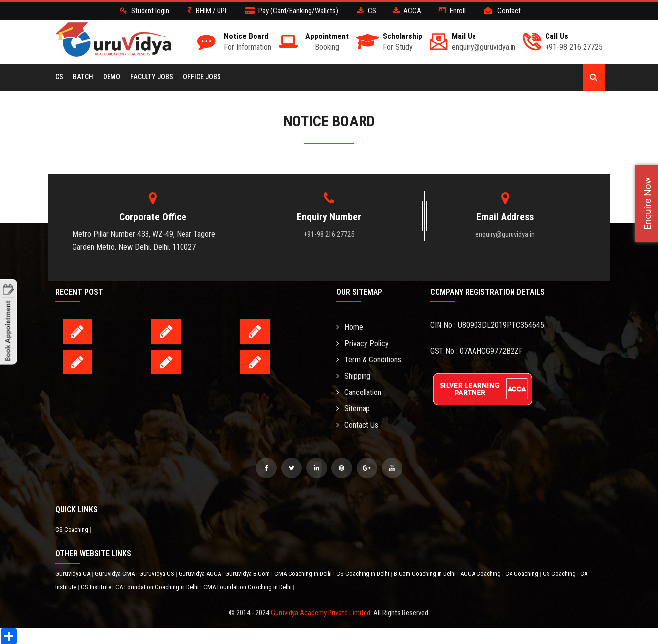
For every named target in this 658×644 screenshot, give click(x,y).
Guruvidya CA (73, 574)
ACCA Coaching (481, 574)
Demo (112, 77)
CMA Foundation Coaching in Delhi (248, 587)
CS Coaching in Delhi (364, 574)
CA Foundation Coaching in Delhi (158, 587)
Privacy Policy (363, 343)
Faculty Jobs (152, 77)
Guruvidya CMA (115, 574)
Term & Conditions (369, 360)
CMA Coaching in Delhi (304, 574)
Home (350, 327)
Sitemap (353, 409)
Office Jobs (202, 77)
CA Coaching (522, 574)
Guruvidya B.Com (248, 574)
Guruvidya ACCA (201, 574)
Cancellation (359, 392)
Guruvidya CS (157, 574)
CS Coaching (73, 529)
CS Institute (97, 587)
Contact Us (357, 425)
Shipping (353, 376)
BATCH (83, 77)
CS (59, 77)
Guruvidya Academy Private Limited (321, 613)
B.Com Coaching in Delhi (425, 574)
